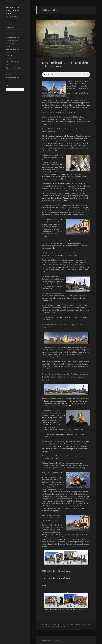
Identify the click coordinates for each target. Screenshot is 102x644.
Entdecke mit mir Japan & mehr (13, 10)
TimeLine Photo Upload (13, 40)
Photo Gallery (10, 43)
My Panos (9, 52)
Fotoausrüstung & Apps (13, 62)
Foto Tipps (9, 65)
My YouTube (10, 56)
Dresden (87, 624)
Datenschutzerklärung (12, 77)
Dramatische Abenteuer (13, 37)
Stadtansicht (64, 626)
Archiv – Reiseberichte (12, 49)
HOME (8, 25)
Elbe (43, 626)
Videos (8, 46)
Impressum (9, 74)
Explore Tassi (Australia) (13, 68)
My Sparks (9, 59)
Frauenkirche (52, 626)
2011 (61, 624)
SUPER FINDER (10, 28)
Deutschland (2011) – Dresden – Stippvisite (65, 64)
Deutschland (66, 624)
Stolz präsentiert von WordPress (51, 640)
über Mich (9, 71)
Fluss (46, 626)
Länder (72, 624)
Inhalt (8, 31)
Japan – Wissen (10, 34)
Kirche (58, 626)
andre (55, 624)
